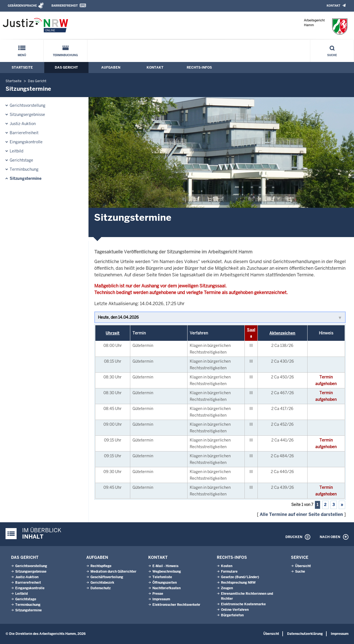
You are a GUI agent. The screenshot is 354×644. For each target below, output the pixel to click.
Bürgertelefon (232, 615)
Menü (22, 55)
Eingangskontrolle (26, 142)
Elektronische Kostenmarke (243, 604)
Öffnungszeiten (165, 583)
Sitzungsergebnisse (27, 115)
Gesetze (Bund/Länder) (240, 577)
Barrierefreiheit (65, 6)
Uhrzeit (113, 333)
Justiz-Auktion (23, 124)
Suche (332, 55)
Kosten (227, 566)
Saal (251, 330)
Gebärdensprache (22, 6)
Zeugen (227, 588)
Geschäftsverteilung (107, 577)
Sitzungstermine (26, 178)
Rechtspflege (101, 566)
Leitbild (16, 151)
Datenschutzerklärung (305, 634)
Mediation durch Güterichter (113, 572)
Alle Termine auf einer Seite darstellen (301, 514)
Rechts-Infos (199, 67)
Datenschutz (101, 588)
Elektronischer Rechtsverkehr (176, 605)
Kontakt (333, 6)
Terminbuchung (65, 55)
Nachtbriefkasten (166, 588)
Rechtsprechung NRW (238, 583)
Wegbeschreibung (167, 572)
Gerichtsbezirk (102, 583)
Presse (158, 594)
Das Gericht (66, 67)
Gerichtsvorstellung (28, 105)
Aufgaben (111, 67)
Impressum (161, 599)
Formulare (229, 572)
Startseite (22, 67)
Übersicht (303, 566)
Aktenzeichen (282, 333)
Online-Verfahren (235, 610)
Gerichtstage (21, 160)
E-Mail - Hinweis (165, 566)
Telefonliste (162, 577)
